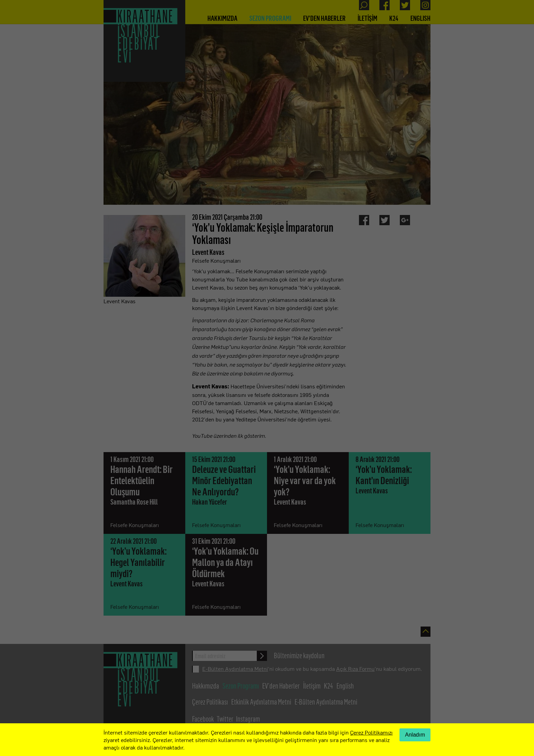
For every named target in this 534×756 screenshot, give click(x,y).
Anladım (415, 735)
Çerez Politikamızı (371, 732)
